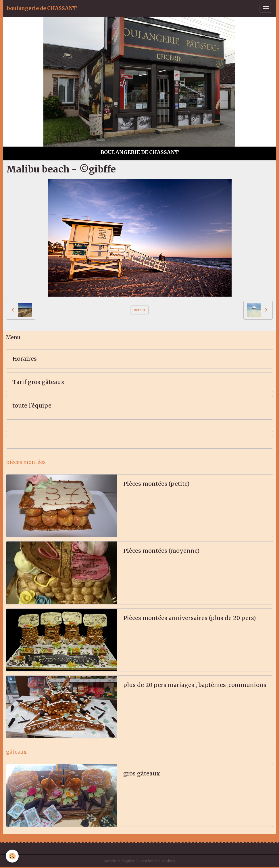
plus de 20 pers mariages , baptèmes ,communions (195, 685)
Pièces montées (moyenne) (161, 551)
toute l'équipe (32, 406)
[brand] (42, 8)
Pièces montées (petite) (156, 484)
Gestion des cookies (157, 861)
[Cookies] (12, 856)
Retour (139, 310)
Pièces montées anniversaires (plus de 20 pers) (190, 618)
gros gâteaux (142, 774)
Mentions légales (119, 861)
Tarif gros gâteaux (39, 382)
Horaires (25, 359)
